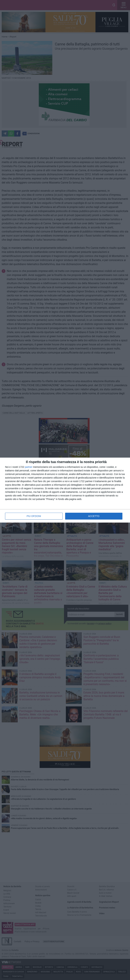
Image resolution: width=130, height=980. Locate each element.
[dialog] (65, 490)
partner (29, 467)
